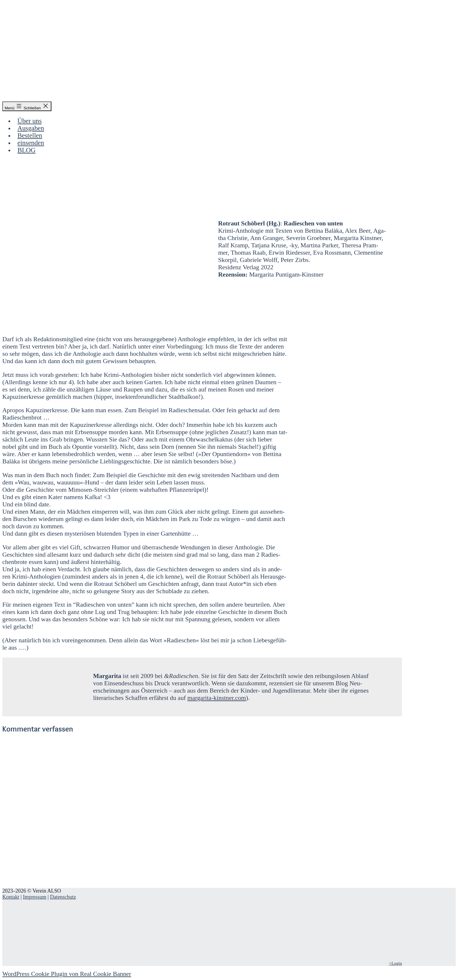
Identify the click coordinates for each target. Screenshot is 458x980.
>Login (395, 963)
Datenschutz (63, 897)
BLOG (27, 150)
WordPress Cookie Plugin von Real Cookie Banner (67, 974)
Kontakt (11, 897)
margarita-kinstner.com (217, 698)
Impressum (35, 897)
